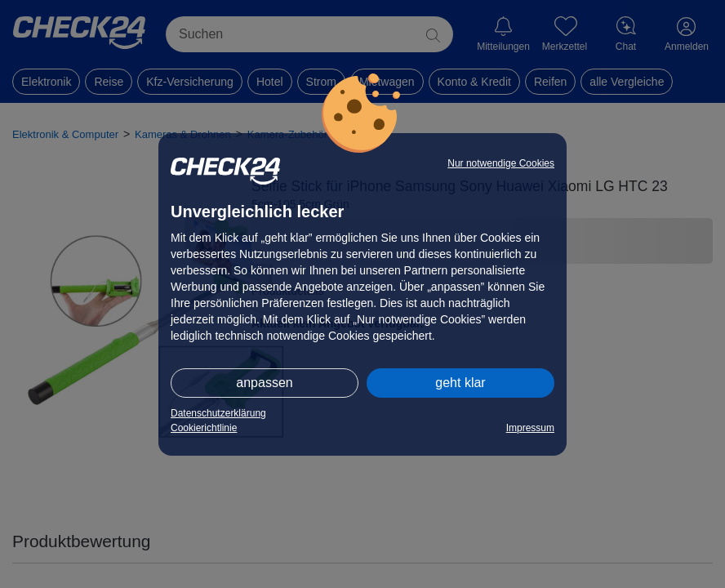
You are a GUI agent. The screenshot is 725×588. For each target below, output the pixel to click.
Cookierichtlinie (204, 428)
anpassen (264, 383)
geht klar (460, 383)
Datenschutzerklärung (218, 413)
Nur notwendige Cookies (501, 163)
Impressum (530, 428)
